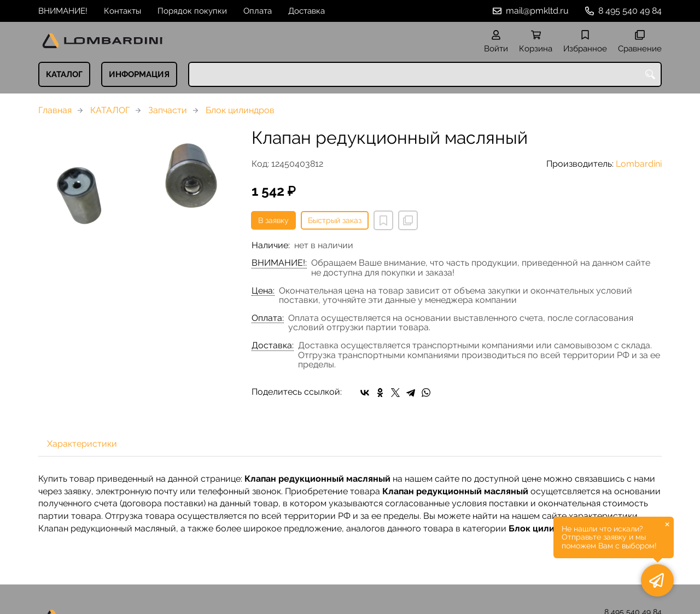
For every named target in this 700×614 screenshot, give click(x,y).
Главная (55, 110)
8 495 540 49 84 (630, 11)
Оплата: (268, 318)
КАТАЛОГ (64, 74)
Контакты (122, 11)
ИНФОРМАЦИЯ (139, 74)
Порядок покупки (192, 11)
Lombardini (639, 164)
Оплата (258, 11)
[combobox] (425, 74)
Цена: (263, 291)
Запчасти (168, 110)
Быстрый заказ (335, 220)
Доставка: (273, 346)
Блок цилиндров (240, 110)
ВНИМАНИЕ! (63, 11)
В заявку (273, 220)
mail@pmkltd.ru (537, 11)
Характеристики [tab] (82, 444)
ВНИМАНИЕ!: (279, 263)
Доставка (307, 11)
